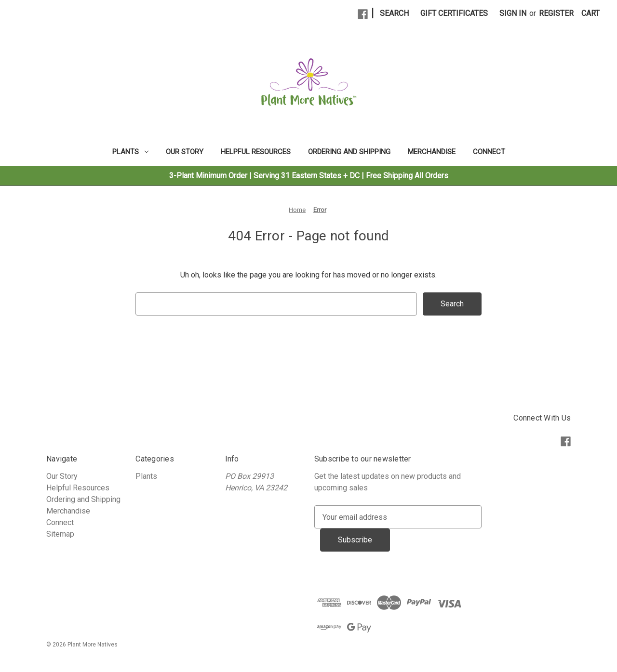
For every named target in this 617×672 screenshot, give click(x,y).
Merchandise (432, 152)
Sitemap (60, 534)
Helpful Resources (256, 152)
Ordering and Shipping (349, 152)
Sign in (513, 13)
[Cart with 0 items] (590, 13)
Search (394, 13)
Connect (489, 152)
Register (556, 13)
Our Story (185, 152)
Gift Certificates (454, 13)
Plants (130, 152)
